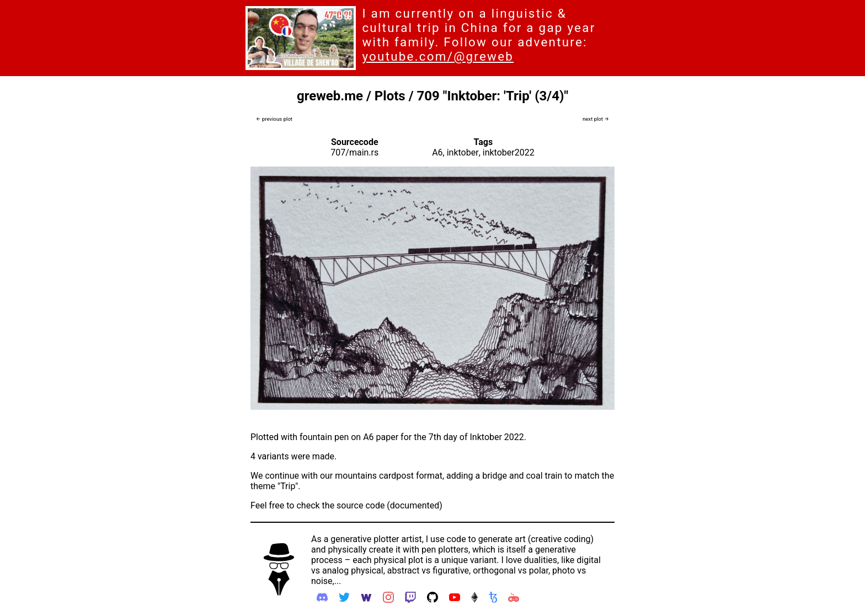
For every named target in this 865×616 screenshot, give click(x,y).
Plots (390, 96)
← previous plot (274, 119)
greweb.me (330, 96)
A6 (437, 152)
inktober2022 (509, 152)
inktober (463, 152)
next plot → (596, 119)
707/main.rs (354, 152)
